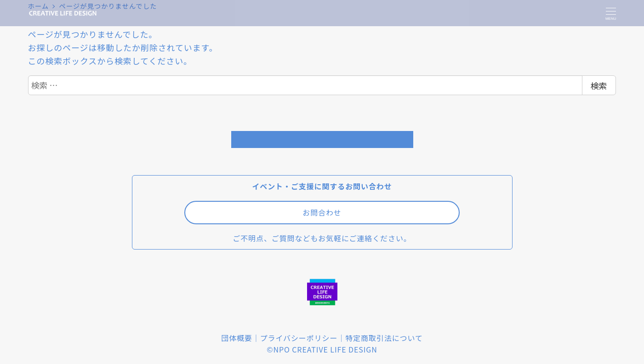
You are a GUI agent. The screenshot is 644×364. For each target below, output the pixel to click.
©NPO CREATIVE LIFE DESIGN (322, 349)
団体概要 (237, 338)
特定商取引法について (384, 338)
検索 (599, 85)
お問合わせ (322, 212)
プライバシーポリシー (299, 338)
